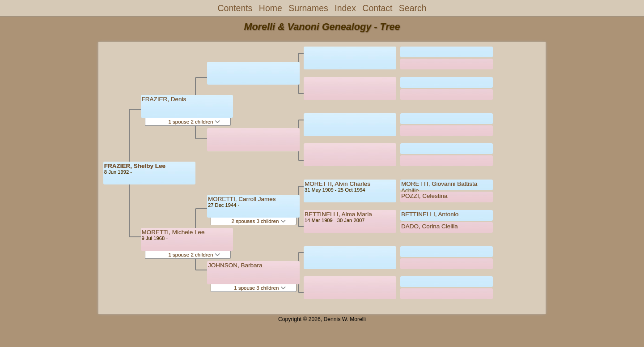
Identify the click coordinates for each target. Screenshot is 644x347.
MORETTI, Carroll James (242, 199)
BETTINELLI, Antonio (430, 214)
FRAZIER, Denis (164, 99)
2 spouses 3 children (259, 221)
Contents (235, 8)
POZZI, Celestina (424, 196)
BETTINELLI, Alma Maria (338, 214)
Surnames (308, 8)
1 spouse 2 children (194, 122)
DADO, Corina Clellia (430, 226)
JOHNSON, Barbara (235, 265)
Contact (377, 8)
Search (413, 8)
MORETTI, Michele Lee (173, 232)
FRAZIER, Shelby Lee (135, 166)
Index (345, 8)
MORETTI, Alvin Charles (337, 184)
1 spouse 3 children (260, 288)
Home (271, 8)
